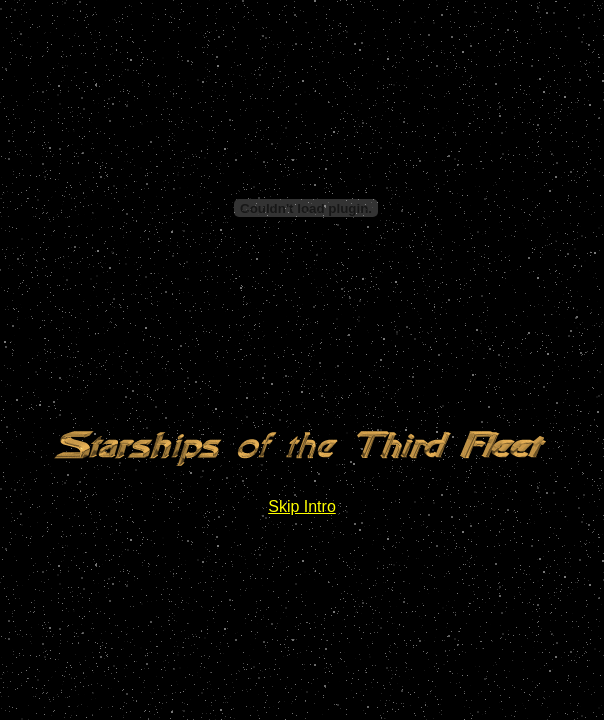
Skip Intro (302, 506)
